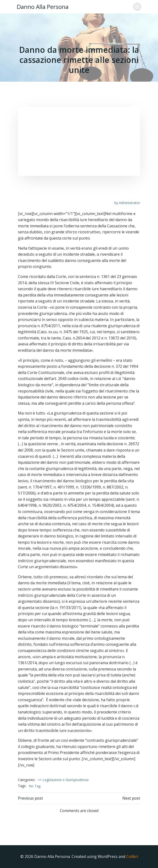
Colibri (132, 856)
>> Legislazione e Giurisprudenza (63, 780)
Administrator (130, 203)
